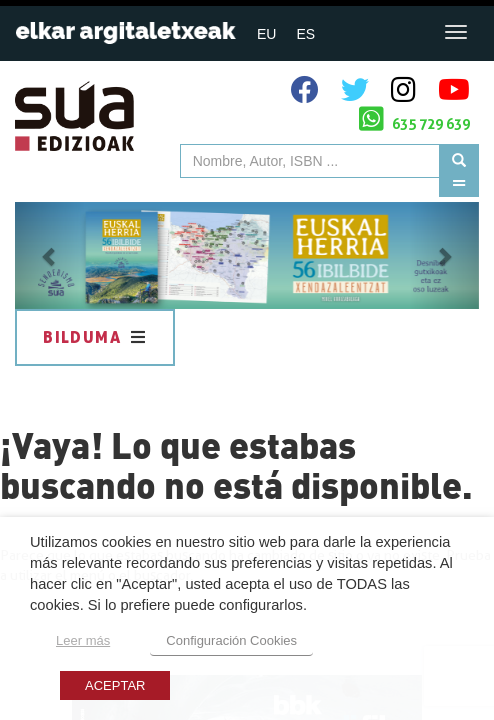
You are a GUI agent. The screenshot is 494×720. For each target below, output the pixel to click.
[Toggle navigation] (456, 32)
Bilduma (95, 337)
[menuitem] (266, 33)
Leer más (83, 640)
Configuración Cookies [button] (231, 640)
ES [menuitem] (305, 34)
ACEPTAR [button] (115, 685)
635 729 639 (414, 119)
